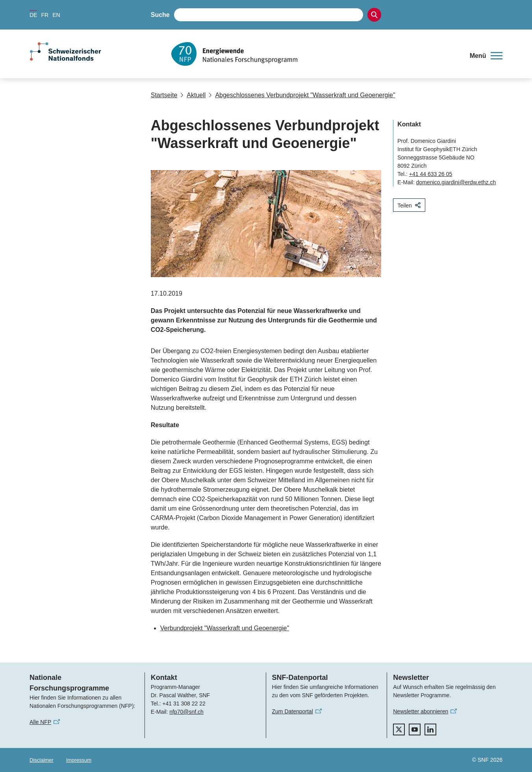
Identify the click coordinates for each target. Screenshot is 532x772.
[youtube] (415, 729)
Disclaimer (42, 760)
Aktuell (193, 95)
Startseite (164, 95)
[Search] (374, 15)
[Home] (315, 54)
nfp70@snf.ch (186, 712)
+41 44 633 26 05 (431, 174)
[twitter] (399, 729)
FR (45, 15)
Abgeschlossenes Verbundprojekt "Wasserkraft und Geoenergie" (302, 95)
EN (56, 15)
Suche (160, 15)
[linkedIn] (430, 729)
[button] (486, 56)
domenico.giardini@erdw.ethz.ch (456, 182)
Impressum (79, 760)
